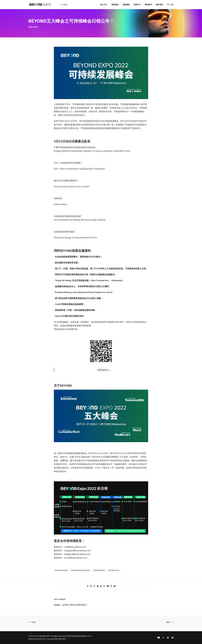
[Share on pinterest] (98, 589)
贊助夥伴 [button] (148, 5)
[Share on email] (114, 589)
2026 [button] (65, 5)
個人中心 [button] (104, 5)
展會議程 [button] (126, 5)
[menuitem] (63, 5)
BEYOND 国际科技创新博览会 (81, 573)
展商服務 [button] (115, 5)
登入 (68, 608)
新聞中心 (137, 5)
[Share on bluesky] (108, 589)
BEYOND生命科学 (114, 573)
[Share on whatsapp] (104, 589)
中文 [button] (172, 5)
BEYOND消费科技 (99, 573)
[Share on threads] (94, 589)
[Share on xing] (111, 589)
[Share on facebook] (88, 589)
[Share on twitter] (91, 589)
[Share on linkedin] (101, 589)
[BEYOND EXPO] (40, 5)
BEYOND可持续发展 (61, 573)
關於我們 (160, 5)
